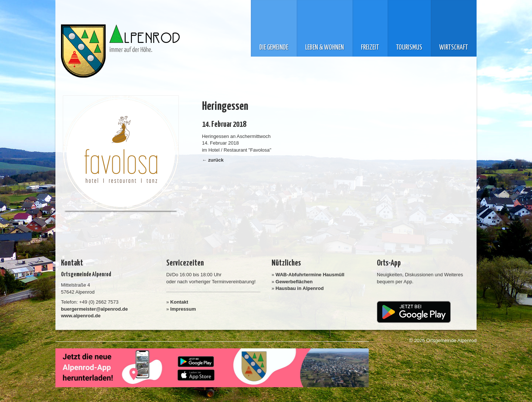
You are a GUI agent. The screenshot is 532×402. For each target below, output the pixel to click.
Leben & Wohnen (325, 48)
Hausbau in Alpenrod (300, 288)
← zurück (213, 160)
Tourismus (409, 48)
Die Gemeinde (274, 48)
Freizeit (370, 48)
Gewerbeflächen (294, 282)
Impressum (183, 309)
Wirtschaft (454, 48)
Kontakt (179, 302)
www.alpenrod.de (81, 316)
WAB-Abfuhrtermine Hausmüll (310, 275)
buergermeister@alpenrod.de (94, 309)
